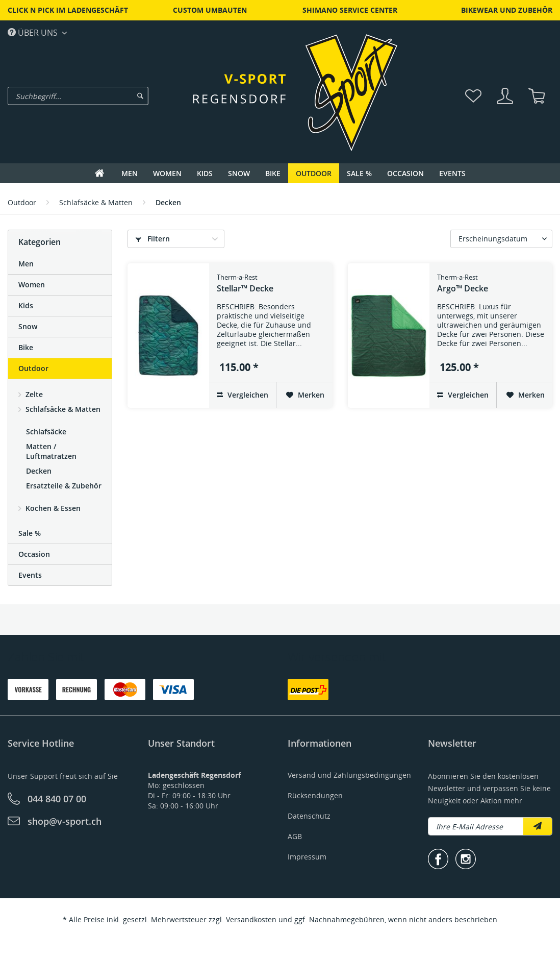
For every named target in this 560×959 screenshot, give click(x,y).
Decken (39, 471)
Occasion (34, 554)
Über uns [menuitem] (34, 32)
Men (26, 264)
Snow (28, 326)
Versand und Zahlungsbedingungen (349, 775)
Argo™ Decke (463, 283)
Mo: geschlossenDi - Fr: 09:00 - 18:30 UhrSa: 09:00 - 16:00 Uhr (194, 790)
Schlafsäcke (46, 432)
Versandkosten (251, 919)
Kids (26, 305)
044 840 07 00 (57, 799)
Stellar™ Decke (245, 283)
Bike (26, 347)
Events (30, 575)
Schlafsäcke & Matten (62, 409)
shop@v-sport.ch (65, 821)
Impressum (307, 857)
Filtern (153, 239)
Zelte (33, 394)
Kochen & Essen (52, 508)
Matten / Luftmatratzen (51, 451)
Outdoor (33, 368)
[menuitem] (108, 96)
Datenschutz (309, 816)
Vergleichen (243, 395)
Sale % (30, 533)
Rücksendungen (315, 795)
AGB (295, 836)
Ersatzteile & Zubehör (64, 486)
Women (32, 285)
